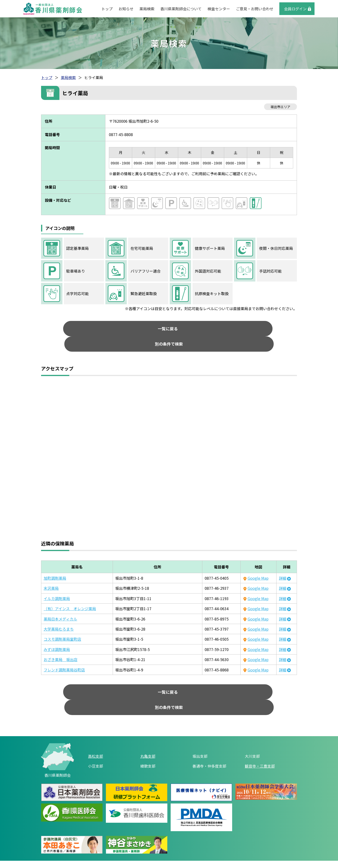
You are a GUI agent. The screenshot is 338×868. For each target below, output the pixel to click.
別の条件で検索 (209, 330)
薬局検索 (147, 9)
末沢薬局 (51, 575)
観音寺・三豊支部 (260, 740)
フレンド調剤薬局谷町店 (64, 657)
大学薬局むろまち (59, 616)
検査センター (219, 9)
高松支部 (96, 730)
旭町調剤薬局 (55, 565)
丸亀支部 (148, 730)
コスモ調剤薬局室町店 (62, 626)
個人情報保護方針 (158, 846)
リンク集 (127, 846)
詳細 (283, 565)
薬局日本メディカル (60, 606)
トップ (107, 9)
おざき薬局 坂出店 (61, 647)
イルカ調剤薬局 (57, 586)
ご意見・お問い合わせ (255, 9)
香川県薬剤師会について (181, 9)
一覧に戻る (129, 330)
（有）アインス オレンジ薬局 (70, 596)
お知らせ (126, 9)
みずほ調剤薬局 (57, 636)
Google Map (258, 565)
